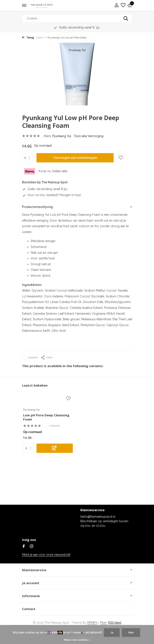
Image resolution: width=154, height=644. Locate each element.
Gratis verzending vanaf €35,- (45, 189)
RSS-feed (115, 623)
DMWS (92, 623)
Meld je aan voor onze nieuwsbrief (46, 555)
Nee (131, 633)
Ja (112, 633)
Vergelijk (30, 357)
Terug (28, 38)
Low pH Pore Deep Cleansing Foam (46, 417)
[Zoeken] (77, 18)
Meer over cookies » (77, 640)
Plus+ (104, 623)
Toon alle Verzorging (89, 136)
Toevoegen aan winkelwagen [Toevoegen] (75, 158)
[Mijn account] (117, 5)
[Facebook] (24, 547)
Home (41, 38)
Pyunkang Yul (62, 136)
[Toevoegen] (55, 448)
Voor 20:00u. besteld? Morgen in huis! (52, 195)
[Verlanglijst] (123, 5)
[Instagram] (32, 547)
